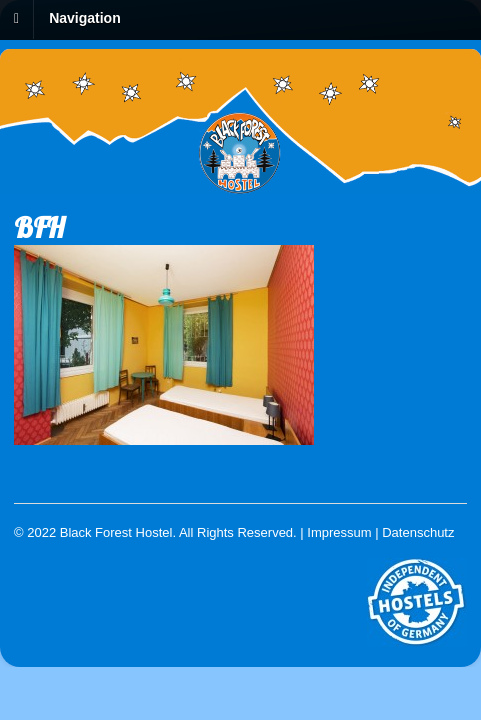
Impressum (339, 532)
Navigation (85, 18)
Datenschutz (418, 532)
